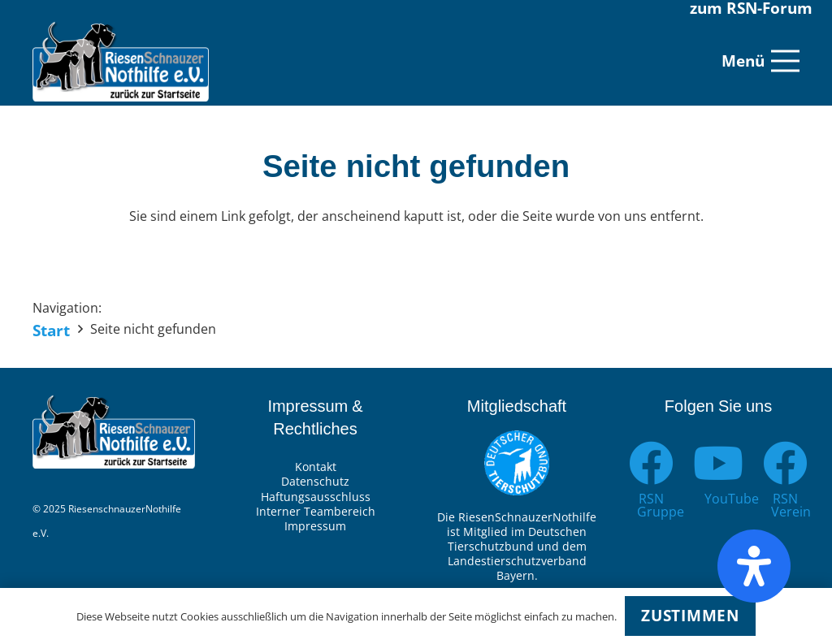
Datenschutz (315, 481)
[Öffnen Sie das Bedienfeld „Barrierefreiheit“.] (754, 566)
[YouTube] (719, 463)
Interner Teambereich (316, 511)
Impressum (315, 526)
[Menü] (760, 61)
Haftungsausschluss (316, 497)
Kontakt (316, 467)
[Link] (121, 61)
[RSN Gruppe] (651, 463)
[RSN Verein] (785, 463)
